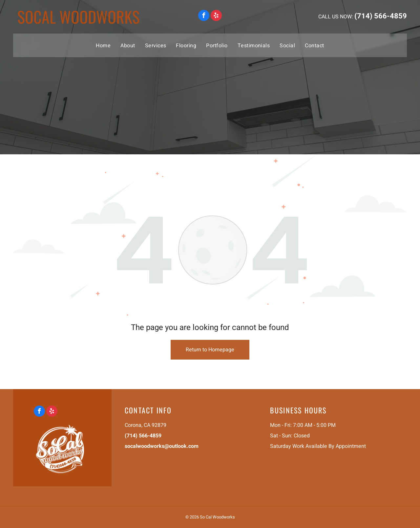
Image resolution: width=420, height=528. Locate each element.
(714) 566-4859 (381, 16)
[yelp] (216, 16)
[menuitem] (103, 45)
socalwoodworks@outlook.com (162, 446)
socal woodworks (79, 17)
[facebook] (204, 16)
